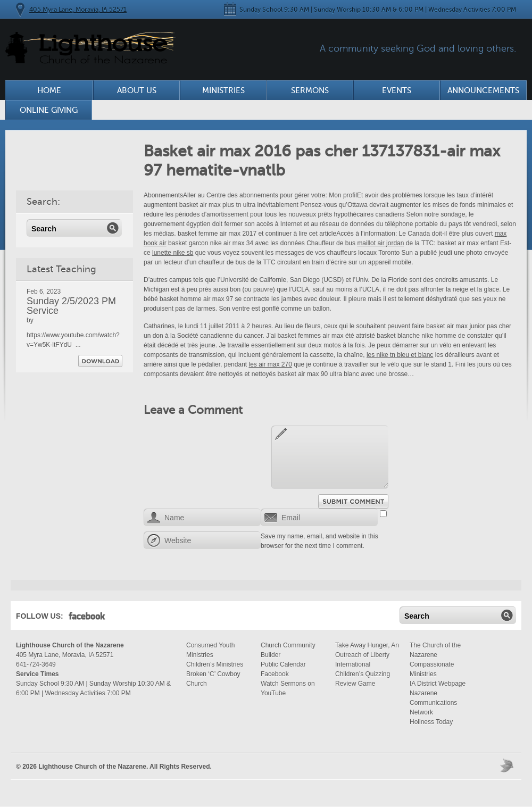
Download (100, 361)
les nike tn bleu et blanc (400, 355)
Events (397, 90)
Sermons (310, 90)
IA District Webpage (438, 684)
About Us (137, 90)
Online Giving (49, 110)
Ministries (223, 90)
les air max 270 (270, 364)
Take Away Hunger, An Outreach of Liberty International (367, 655)
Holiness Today (431, 722)
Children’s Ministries (215, 664)
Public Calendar (283, 664)
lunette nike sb (173, 253)
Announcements (483, 90)
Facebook (87, 618)
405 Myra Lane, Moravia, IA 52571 (78, 10)
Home (49, 90)
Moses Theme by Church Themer (508, 765)
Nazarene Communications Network (433, 703)
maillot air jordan (380, 243)
